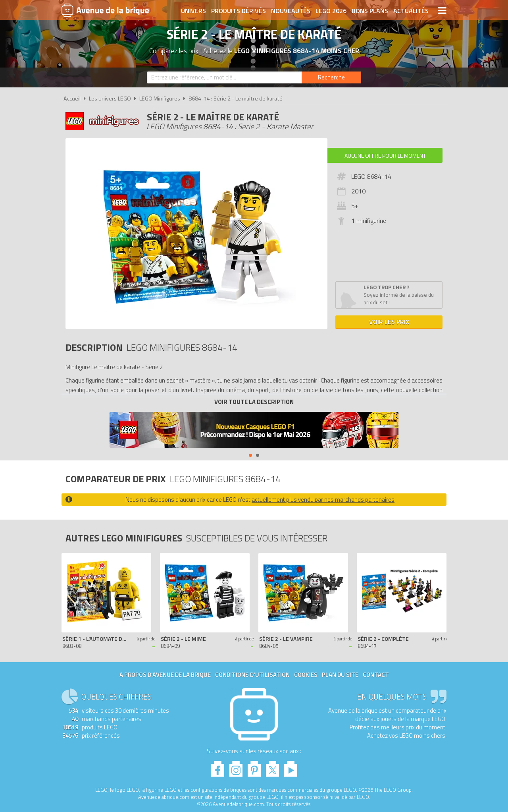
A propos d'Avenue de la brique (165, 675)
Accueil (72, 99)
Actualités (411, 11)
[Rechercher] (331, 77)
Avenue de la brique (105, 10)
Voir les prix (389, 322)
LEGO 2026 (331, 11)
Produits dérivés (239, 11)
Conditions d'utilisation (252, 675)
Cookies (306, 675)
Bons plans (370, 11)
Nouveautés (291, 11)
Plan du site (340, 675)
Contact (376, 675)
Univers (193, 11)
